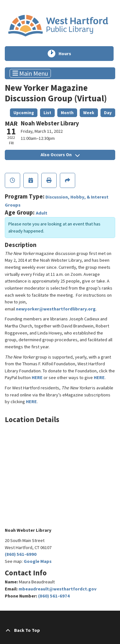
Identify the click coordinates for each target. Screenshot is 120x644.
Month (67, 113)
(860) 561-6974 (54, 596)
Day (108, 113)
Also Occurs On (60, 155)
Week (89, 113)
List (47, 113)
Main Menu (30, 73)
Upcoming (24, 113)
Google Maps (38, 561)
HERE (37, 377)
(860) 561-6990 (21, 554)
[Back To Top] (60, 631)
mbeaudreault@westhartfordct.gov (58, 589)
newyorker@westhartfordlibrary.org (56, 309)
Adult (42, 213)
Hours (68, 54)
